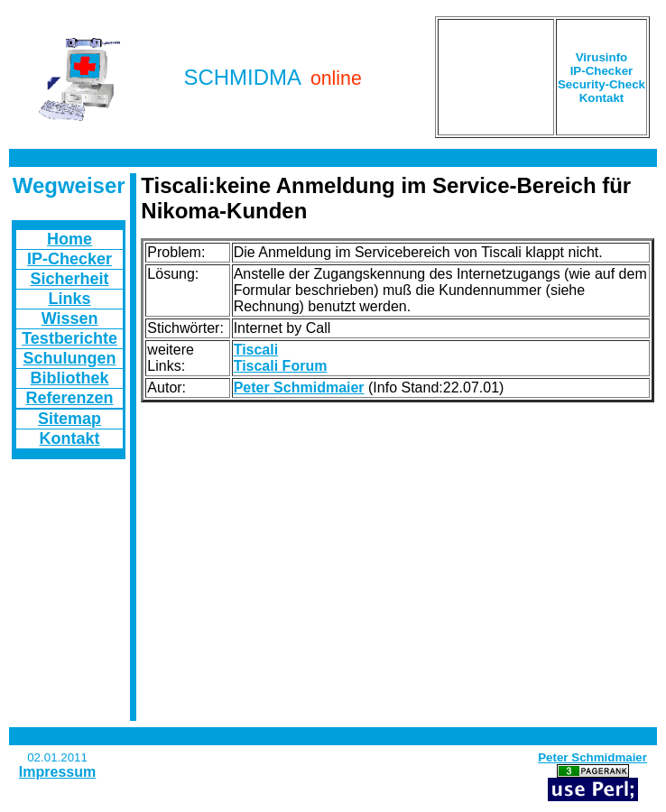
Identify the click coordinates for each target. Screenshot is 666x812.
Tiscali (256, 350)
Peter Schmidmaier (299, 388)
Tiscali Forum (281, 366)
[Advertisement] (496, 77)
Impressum (57, 772)
